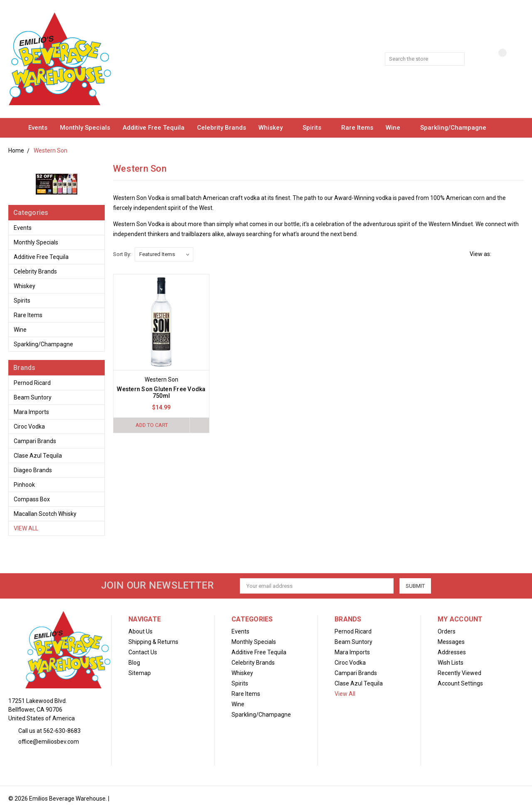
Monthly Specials (85, 128)
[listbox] (164, 254)
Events (38, 128)
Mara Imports (31, 412)
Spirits (316, 128)
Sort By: (122, 254)
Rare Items (357, 128)
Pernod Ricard (32, 383)
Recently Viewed (459, 673)
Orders (447, 631)
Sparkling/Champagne (457, 128)
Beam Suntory (33, 397)
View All (26, 528)
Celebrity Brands (222, 128)
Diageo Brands (33, 470)
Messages (451, 642)
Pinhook (24, 485)
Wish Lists (451, 663)
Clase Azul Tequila (38, 456)
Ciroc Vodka (29, 426)
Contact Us (143, 652)
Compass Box (32, 499)
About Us (140, 631)
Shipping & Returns (153, 642)
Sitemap (140, 673)
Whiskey (274, 128)
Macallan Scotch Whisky (45, 514)
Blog (134, 663)
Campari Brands (35, 441)
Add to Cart (152, 425)
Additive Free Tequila (154, 128)
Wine (397, 128)
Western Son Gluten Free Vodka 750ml (161, 392)
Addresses (452, 652)
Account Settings (460, 683)
